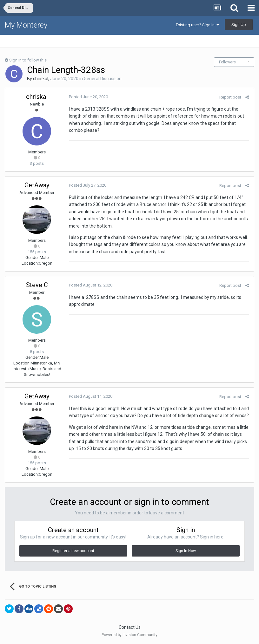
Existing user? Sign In (197, 25)
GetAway (37, 185)
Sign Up (239, 25)
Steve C (37, 285)
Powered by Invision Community (129, 635)
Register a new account (73, 551)
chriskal (41, 79)
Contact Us (130, 627)
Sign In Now (186, 551)
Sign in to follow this (28, 60)
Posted (88, 97)
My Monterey (26, 25)
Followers (227, 62)
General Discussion (103, 79)
